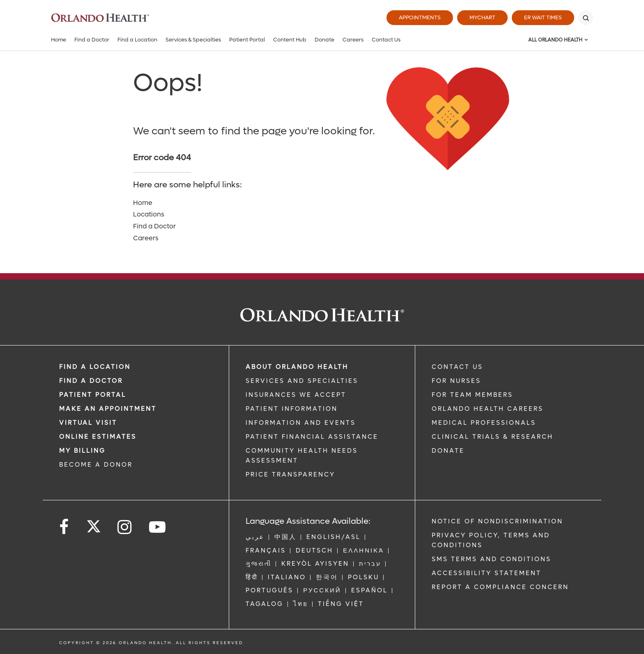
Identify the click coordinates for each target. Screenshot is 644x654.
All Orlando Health (555, 40)
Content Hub (290, 40)
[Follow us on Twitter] (94, 524)
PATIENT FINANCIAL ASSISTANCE (312, 437)
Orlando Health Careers (488, 409)
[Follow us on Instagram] (125, 527)
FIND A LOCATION (95, 367)
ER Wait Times (543, 17)
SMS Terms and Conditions (491, 559)
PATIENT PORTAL (93, 395)
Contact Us (386, 40)
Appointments (420, 17)
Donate (324, 40)
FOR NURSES (456, 381)
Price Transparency (290, 474)
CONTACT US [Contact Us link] (457, 367)
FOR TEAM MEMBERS (472, 395)
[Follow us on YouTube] (158, 527)
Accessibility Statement (486, 573)
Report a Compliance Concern (500, 587)
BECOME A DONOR (96, 465)
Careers (353, 40)
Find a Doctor (92, 40)
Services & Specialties (193, 40)
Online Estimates (98, 437)
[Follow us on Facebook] (64, 527)
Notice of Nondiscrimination (497, 521)
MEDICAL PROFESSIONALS (484, 423)
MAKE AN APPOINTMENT (108, 409)
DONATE (448, 451)
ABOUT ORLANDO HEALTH (297, 367)
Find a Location (137, 40)
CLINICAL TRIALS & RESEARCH (492, 437)
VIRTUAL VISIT (88, 423)
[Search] (586, 18)
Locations (149, 214)
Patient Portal (247, 40)
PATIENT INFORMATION (292, 409)
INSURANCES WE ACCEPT (296, 395)
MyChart (482, 17)
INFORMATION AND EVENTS (301, 423)
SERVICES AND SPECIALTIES (302, 381)
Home (59, 40)
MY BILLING (82, 451)
